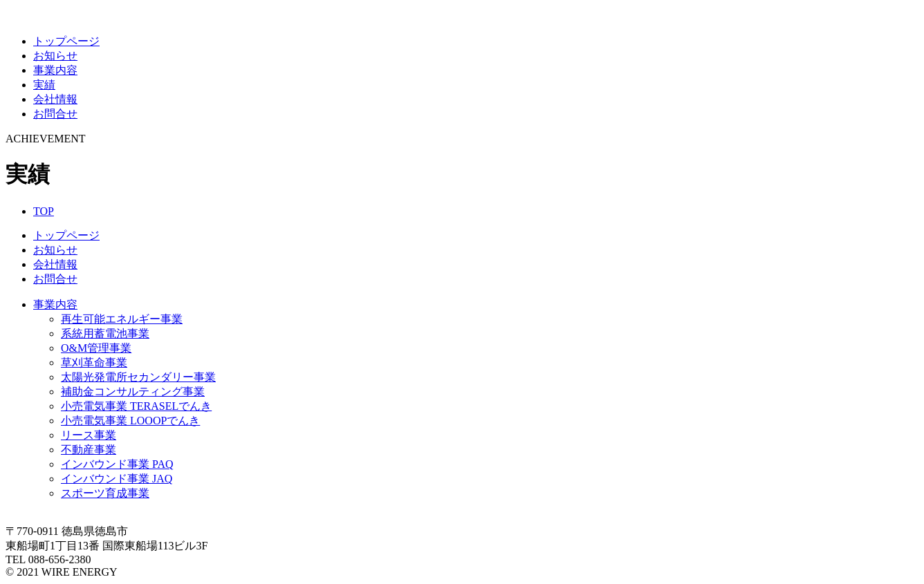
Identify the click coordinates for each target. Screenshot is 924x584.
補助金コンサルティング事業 (133, 392)
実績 (44, 85)
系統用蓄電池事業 (105, 333)
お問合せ (55, 114)
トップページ (66, 41)
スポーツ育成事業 (105, 493)
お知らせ (55, 56)
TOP (44, 211)
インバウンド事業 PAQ (117, 464)
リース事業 (89, 435)
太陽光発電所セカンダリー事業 (138, 377)
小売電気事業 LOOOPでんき (130, 421)
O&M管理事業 (96, 348)
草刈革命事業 (94, 362)
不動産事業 (89, 450)
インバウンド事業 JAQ (117, 479)
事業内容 (55, 70)
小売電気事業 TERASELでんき (136, 406)
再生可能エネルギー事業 (122, 319)
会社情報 (55, 99)
